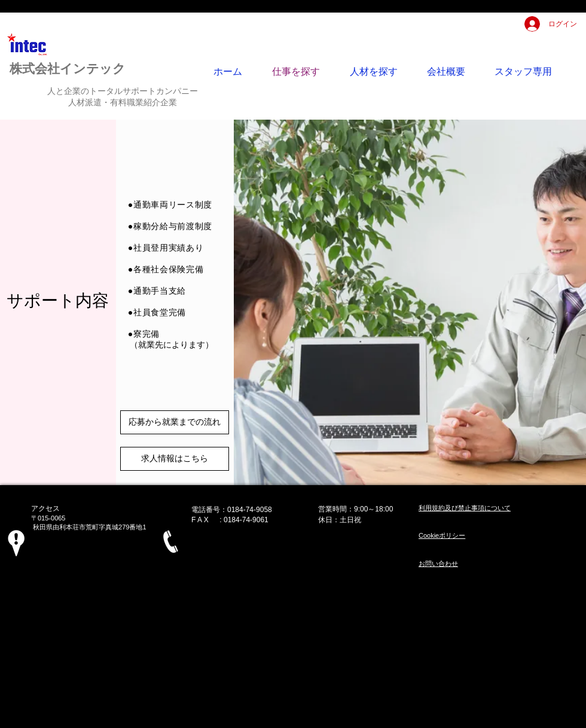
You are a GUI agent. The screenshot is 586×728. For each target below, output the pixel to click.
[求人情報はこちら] (175, 459)
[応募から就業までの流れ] (175, 422)
